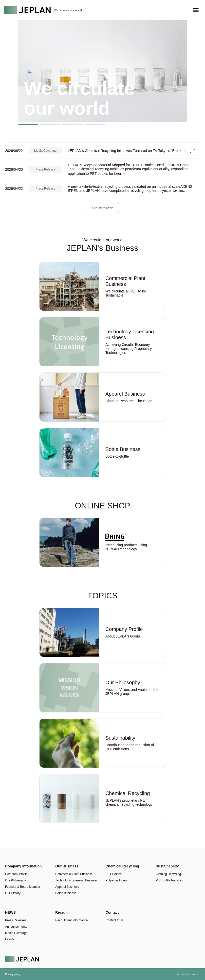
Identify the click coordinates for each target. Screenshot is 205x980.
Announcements (16, 927)
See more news (103, 208)
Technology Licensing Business (76, 880)
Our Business (67, 866)
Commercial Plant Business (74, 874)
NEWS (10, 912)
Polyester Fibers (117, 880)
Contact (112, 912)
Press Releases (16, 920)
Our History (13, 893)
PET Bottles (114, 874)
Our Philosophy (15, 880)
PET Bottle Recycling (170, 880)
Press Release (45, 169)
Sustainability (167, 866)
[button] (28, 124)
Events (10, 939)
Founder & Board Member (23, 887)
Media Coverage (45, 151)
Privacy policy (13, 974)
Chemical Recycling (122, 866)
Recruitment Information (71, 920)
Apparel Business (67, 887)
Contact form (114, 920)
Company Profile (16, 874)
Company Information (23, 866)
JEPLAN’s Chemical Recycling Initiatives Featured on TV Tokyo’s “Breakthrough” (131, 151)
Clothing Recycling (168, 874)
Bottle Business (66, 893)
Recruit (61, 912)
